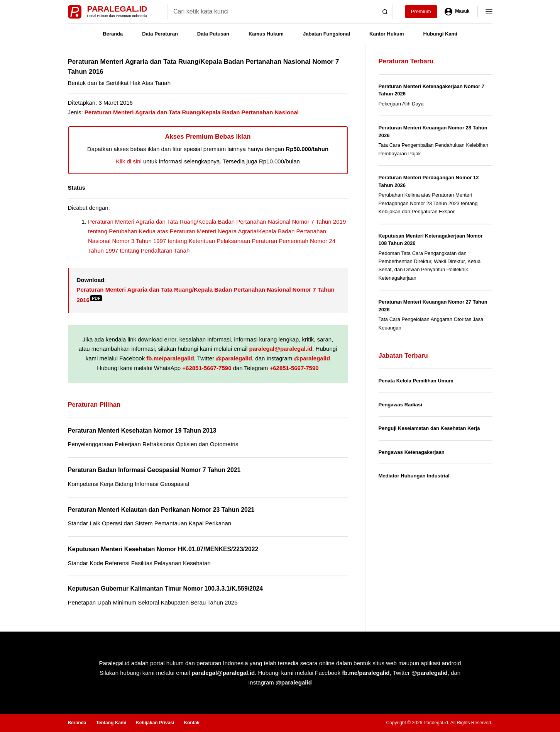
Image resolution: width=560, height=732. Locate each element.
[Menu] (489, 12)
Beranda (113, 34)
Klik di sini (129, 161)
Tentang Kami (111, 723)
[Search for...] (272, 12)
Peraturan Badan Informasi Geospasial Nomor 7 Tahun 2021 (154, 470)
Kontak (192, 723)
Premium (421, 11)
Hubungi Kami (440, 34)
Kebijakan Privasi (155, 723)
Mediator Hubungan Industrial (414, 476)
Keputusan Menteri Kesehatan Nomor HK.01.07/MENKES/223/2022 (163, 549)
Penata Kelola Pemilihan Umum (416, 381)
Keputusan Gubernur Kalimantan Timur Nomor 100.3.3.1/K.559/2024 (166, 588)
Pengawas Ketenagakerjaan (412, 452)
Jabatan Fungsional (327, 34)
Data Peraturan (160, 34)
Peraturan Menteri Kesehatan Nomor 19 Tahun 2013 (142, 431)
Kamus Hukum (266, 34)
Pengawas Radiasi (400, 405)
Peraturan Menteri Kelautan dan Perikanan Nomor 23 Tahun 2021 (161, 510)
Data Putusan (213, 34)
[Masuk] (457, 12)
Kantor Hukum (387, 34)
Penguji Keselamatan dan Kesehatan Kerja (429, 428)
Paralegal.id (117, 9)
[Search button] (385, 12)
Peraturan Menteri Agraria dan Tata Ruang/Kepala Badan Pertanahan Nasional (192, 112)
